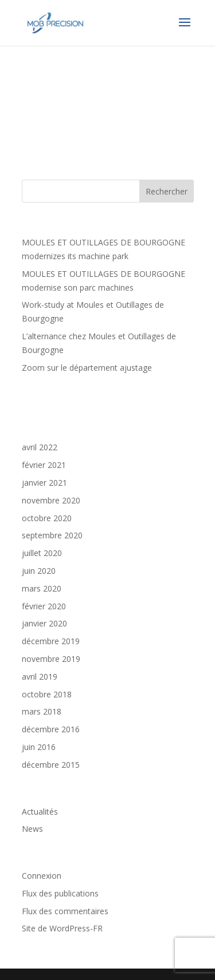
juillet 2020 (42, 553)
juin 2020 (39, 571)
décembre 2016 (51, 729)
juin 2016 (39, 747)
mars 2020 (42, 588)
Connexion (42, 876)
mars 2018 (42, 711)
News (32, 829)
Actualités (40, 812)
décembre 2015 (51, 765)
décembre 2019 (51, 641)
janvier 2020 (44, 623)
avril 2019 (40, 677)
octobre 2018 (47, 694)
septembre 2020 (52, 535)
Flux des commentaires (65, 911)
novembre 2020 (51, 500)
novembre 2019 (51, 659)
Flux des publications (60, 893)
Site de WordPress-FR (62, 928)
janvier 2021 (44, 483)
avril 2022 (40, 447)
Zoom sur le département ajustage (87, 368)
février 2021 (44, 465)
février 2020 (44, 606)
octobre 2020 (47, 518)
